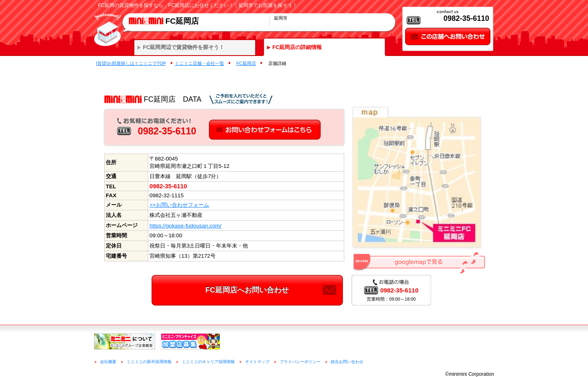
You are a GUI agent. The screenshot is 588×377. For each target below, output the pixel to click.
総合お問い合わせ (347, 362)
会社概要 (108, 362)
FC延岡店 (246, 63)
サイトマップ (257, 362)
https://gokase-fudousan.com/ (185, 226)
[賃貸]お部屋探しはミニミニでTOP (131, 63)
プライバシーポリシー (300, 362)
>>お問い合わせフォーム (179, 205)
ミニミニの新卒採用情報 (149, 362)
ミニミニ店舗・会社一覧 (199, 63)
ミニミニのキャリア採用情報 (208, 362)
